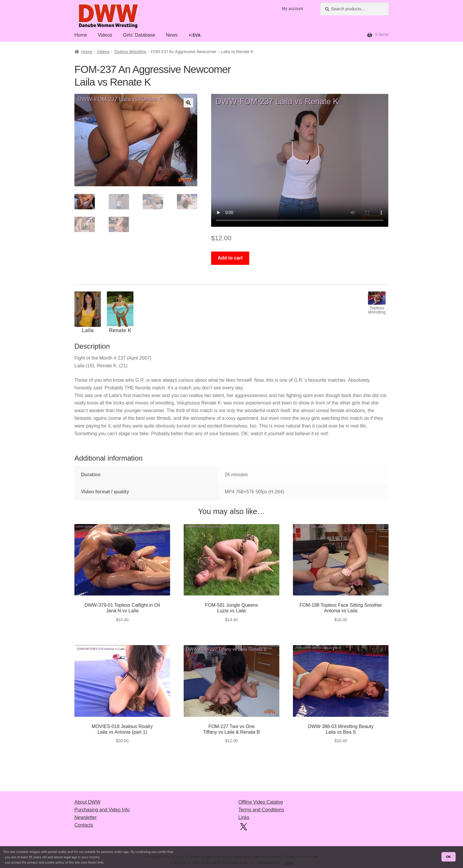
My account (293, 9)
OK (448, 857)
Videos (105, 35)
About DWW (87, 802)
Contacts (84, 825)
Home (81, 35)
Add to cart (230, 258)
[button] (188, 103)
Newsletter (86, 817)
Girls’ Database (139, 35)
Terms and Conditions (261, 810)
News (172, 35)
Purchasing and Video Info (102, 810)
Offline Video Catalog (261, 802)
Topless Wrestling (130, 52)
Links (244, 817)
